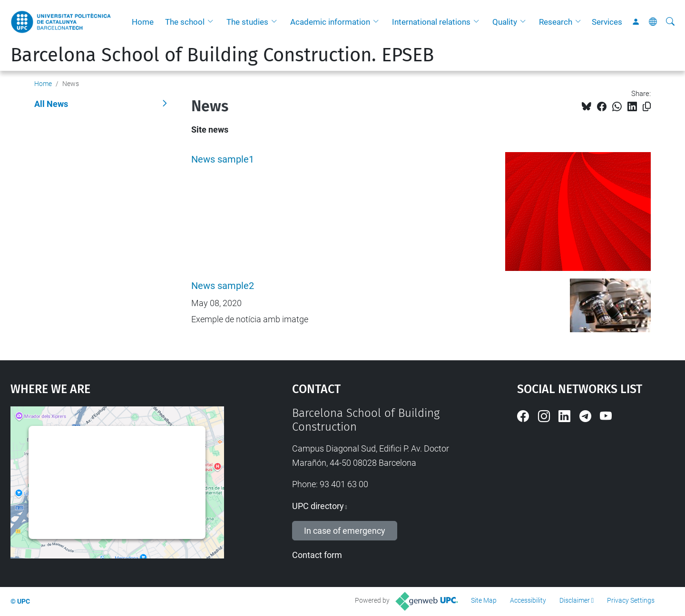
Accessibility (528, 600)
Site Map (484, 600)
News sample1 (223, 159)
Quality (505, 22)
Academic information (330, 22)
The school (185, 22)
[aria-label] (670, 22)
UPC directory (318, 506)
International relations (431, 22)
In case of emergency (345, 531)
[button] (213, 22)
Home (143, 22)
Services (607, 22)
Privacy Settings (631, 600)
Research (556, 22)
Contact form (317, 555)
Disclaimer (575, 600)
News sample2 (223, 286)
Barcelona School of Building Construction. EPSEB (222, 55)
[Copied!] (647, 107)
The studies (247, 22)
